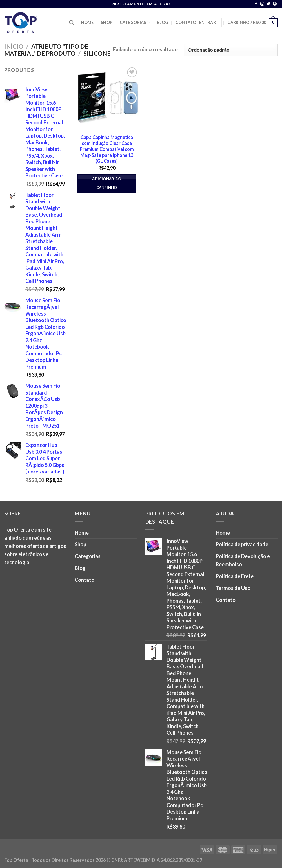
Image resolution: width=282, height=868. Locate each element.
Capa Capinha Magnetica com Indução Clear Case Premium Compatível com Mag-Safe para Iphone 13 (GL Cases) (107, 149)
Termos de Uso (233, 588)
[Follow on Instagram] (262, 4)
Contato (186, 22)
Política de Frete (235, 576)
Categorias (135, 22)
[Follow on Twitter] (268, 4)
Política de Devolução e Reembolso (243, 560)
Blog (163, 22)
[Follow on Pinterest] (275, 4)
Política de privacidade (242, 544)
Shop (107, 22)
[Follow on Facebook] (256, 4)
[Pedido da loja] (231, 50)
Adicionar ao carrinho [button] (107, 183)
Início (14, 46)
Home (87, 22)
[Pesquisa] (71, 23)
